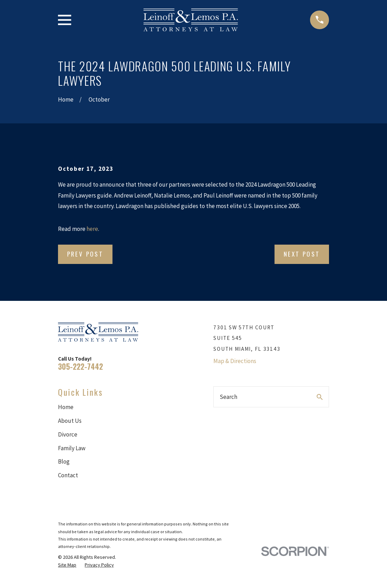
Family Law (72, 448)
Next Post (302, 254)
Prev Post (85, 254)
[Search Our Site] (320, 397)
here (92, 229)
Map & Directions (235, 361)
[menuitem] (67, 565)
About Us (70, 421)
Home (66, 407)
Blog (64, 461)
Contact (68, 475)
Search (228, 397)
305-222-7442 (80, 366)
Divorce (68, 434)
